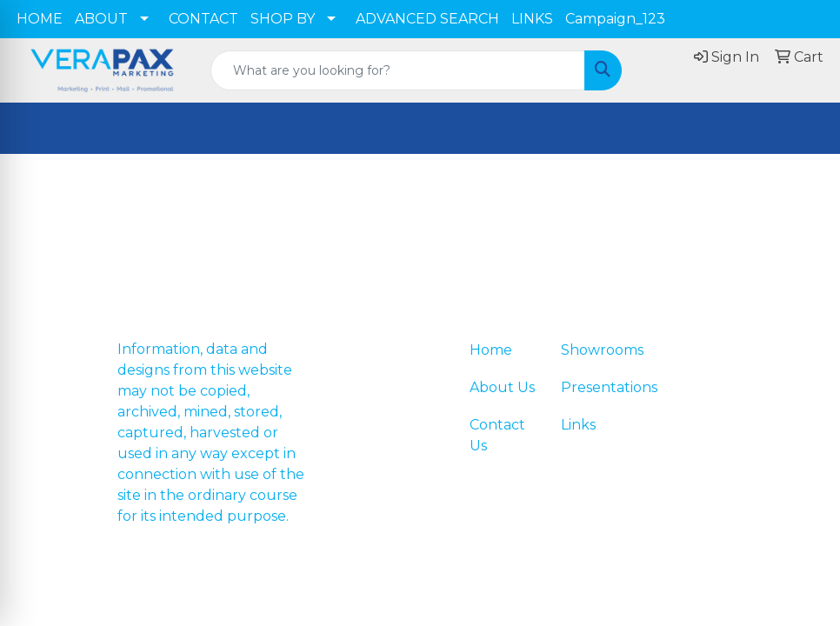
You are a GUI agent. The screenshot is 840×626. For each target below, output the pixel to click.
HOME (40, 19)
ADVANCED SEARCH (427, 19)
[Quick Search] (398, 70)
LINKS (532, 19)
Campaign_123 (615, 19)
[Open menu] (805, 129)
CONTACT (203, 19)
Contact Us (497, 435)
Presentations (596, 387)
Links (578, 425)
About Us (502, 387)
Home (491, 350)
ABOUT (101, 19)
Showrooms (596, 350)
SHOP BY (283, 19)
